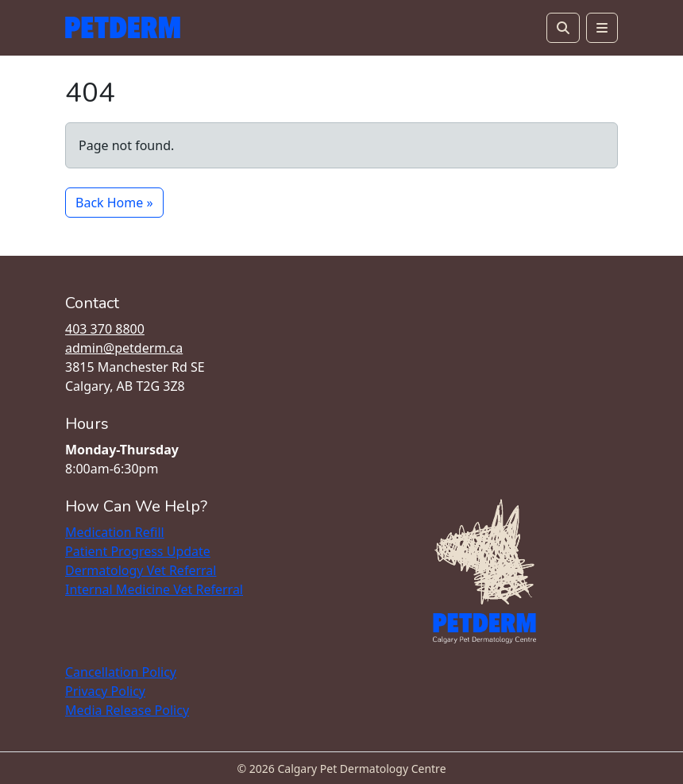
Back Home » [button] (114, 203)
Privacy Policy (105, 691)
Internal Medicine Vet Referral (154, 589)
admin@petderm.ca (124, 348)
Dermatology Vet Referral (141, 570)
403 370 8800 (105, 329)
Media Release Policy (127, 710)
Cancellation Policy (121, 672)
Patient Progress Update (138, 551)
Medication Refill (115, 532)
